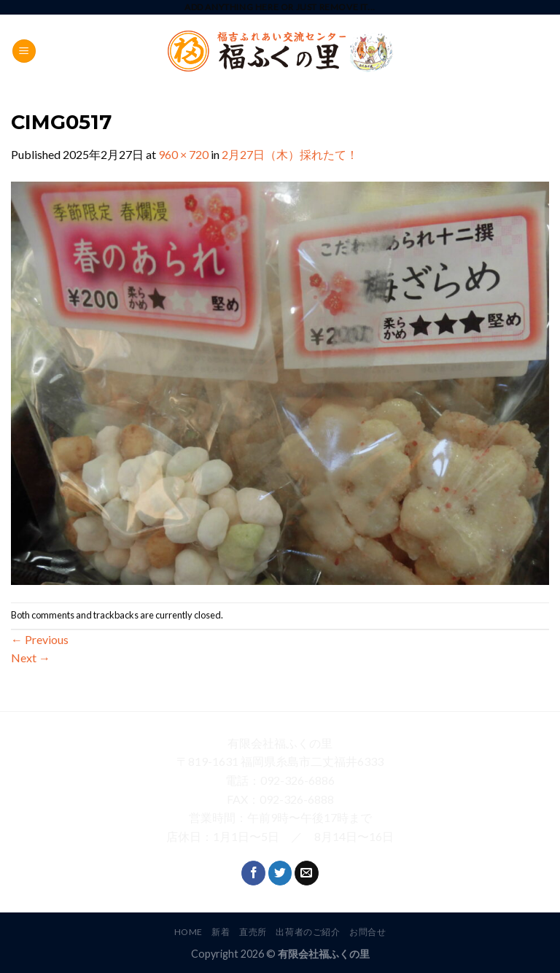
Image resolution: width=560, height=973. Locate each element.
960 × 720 (183, 154)
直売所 (253, 932)
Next (31, 658)
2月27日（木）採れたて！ (290, 154)
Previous (40, 639)
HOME (188, 932)
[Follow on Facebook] (253, 873)
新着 (221, 932)
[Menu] (24, 51)
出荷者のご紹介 (308, 932)
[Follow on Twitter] (280, 873)
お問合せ (367, 932)
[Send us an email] (307, 873)
